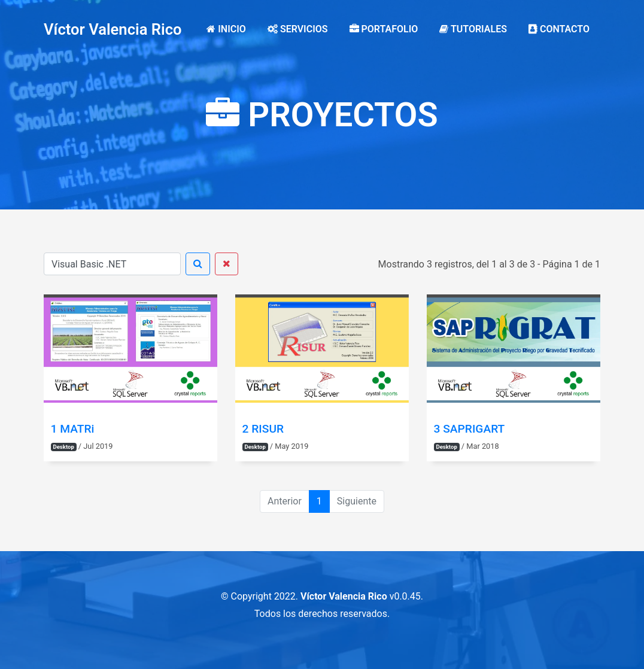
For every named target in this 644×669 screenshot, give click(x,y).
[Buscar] (112, 264)
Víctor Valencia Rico (113, 29)
